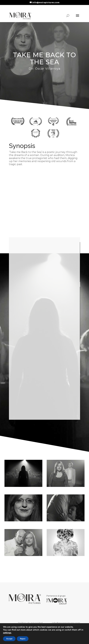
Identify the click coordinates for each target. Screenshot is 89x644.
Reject (23, 639)
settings (7, 633)
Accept (9, 639)
